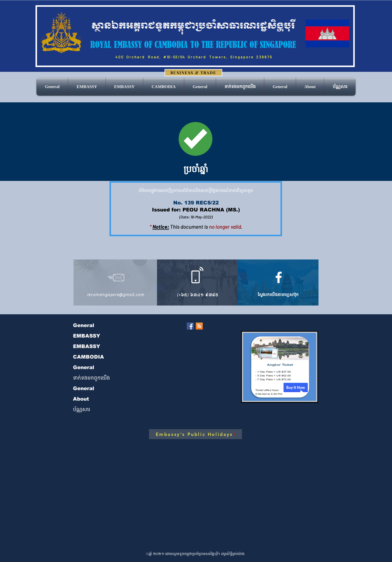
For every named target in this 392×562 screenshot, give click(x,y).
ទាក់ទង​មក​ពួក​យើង (91, 378)
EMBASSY (87, 336)
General (84, 325)
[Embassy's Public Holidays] (195, 434)
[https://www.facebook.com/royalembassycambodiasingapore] (279, 277)
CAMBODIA (88, 357)
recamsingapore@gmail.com (115, 295)
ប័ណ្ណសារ (81, 409)
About (81, 399)
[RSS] (199, 326)
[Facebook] (190, 326)
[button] (124, 87)
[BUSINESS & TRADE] (193, 73)
